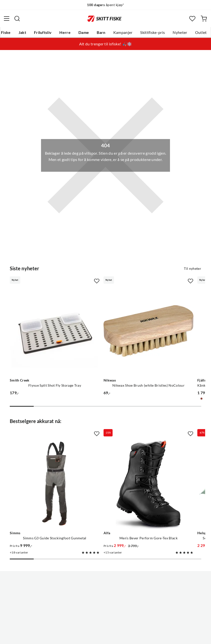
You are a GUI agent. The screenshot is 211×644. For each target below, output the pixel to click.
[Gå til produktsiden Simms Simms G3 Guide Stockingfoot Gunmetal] (39, 436)
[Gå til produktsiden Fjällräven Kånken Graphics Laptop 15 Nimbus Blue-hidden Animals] (163, 315)
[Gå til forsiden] (105, 19)
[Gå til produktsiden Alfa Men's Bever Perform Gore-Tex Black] (100, 436)
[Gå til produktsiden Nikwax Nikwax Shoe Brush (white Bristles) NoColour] (100, 315)
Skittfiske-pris (153, 32)
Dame (84, 32)
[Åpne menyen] (7, 19)
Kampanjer (123, 32)
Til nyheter (193, 269)
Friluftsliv (43, 32)
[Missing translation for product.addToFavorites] (65, 281)
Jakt (22, 32)
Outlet (201, 32)
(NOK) (105, 622)
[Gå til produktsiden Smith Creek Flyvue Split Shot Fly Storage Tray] (39, 315)
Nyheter (180, 32)
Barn (101, 32)
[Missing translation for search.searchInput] (17, 19)
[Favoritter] (192, 19)
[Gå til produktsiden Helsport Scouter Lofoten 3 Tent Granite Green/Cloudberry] (163, 436)
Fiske (6, 32)
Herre (65, 32)
